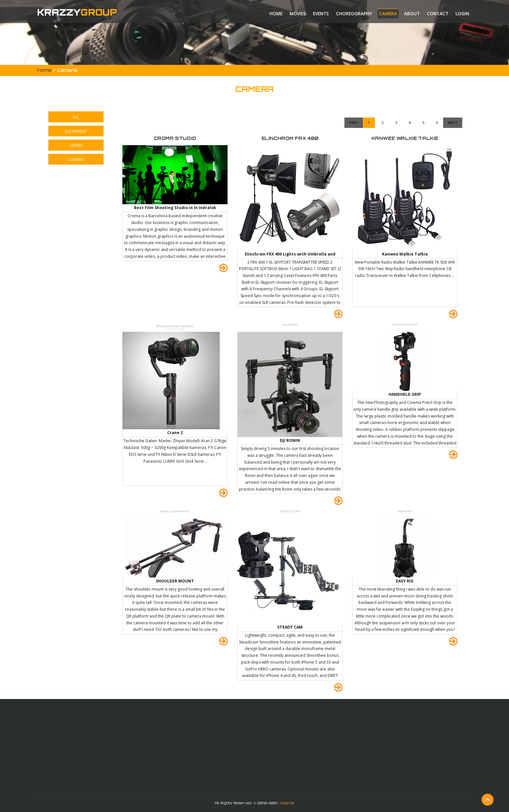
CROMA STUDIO (175, 138)
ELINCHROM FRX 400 (290, 138)
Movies (298, 14)
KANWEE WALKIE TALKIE (405, 138)
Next (453, 97)
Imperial (287, 803)
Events (321, 14)
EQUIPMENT (76, 131)
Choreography (354, 14)
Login (462, 14)
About (412, 14)
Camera (388, 14)
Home (276, 14)
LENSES (76, 145)
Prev (354, 97)
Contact (438, 14)
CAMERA (76, 160)
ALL (76, 117)
